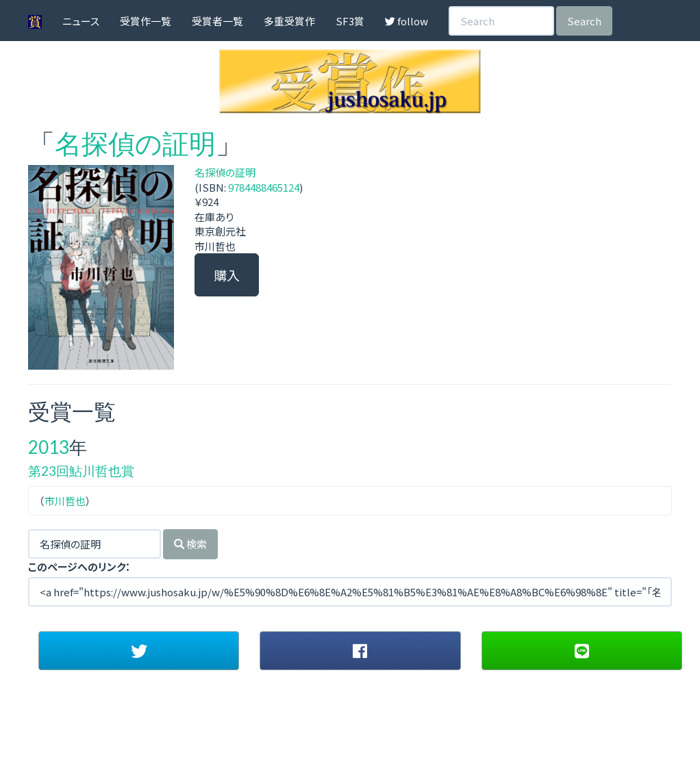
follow (407, 21)
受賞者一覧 (217, 21)
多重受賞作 (289, 21)
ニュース (81, 21)
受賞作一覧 (146, 21)
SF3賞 (350, 21)
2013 (49, 447)
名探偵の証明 (135, 143)
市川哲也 (65, 501)
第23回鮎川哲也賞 (81, 471)
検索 (190, 544)
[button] (139, 650)
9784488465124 (264, 187)
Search (584, 21)
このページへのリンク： (79, 566)
